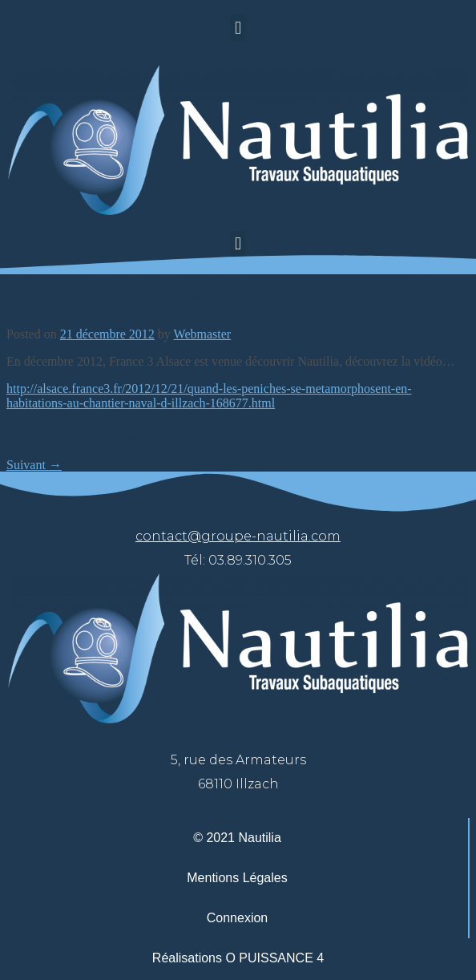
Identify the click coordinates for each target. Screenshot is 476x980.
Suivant (34, 465)
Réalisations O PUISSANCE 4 (238, 958)
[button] (238, 28)
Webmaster (203, 334)
